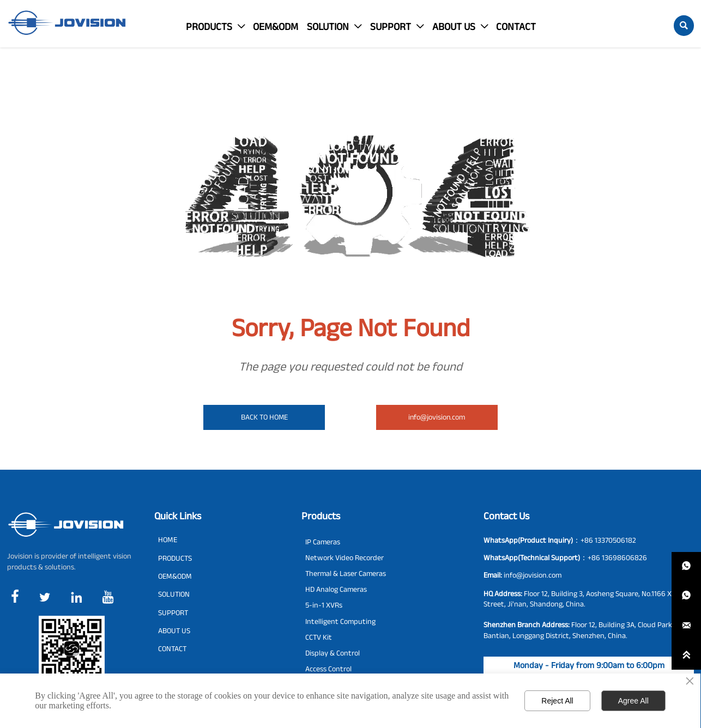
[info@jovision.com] (686, 626)
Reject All (557, 701)
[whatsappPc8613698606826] (686, 596)
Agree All (633, 701)
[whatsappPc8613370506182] (686, 567)
